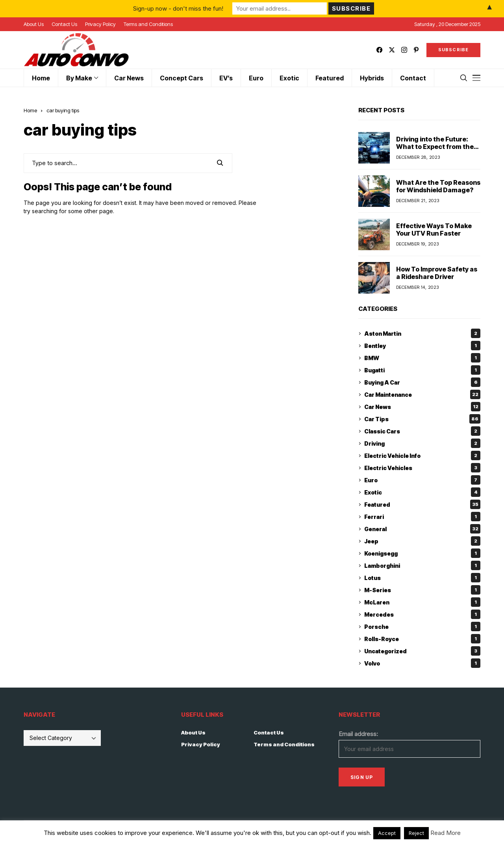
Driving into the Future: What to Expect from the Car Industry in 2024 (435, 147)
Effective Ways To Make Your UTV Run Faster (434, 230)
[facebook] (379, 50)
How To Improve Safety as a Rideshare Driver (437, 273)
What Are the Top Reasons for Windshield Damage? (438, 186)
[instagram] (404, 50)
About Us (193, 732)
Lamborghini (422, 565)
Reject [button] (416, 833)
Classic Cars (422, 431)
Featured (422, 504)
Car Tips (422, 419)
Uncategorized (422, 651)
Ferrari (422, 517)
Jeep (422, 541)
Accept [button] (387, 833)
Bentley (422, 346)
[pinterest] (416, 50)
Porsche (422, 626)
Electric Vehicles (422, 468)
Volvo (422, 663)
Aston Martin (422, 333)
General (422, 529)
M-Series (422, 590)
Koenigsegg (422, 553)
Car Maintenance (422, 394)
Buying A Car (422, 382)
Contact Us (269, 732)
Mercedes (422, 614)
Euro (422, 480)
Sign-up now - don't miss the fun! (178, 8)
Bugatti (422, 370)
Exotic (422, 492)
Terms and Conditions (284, 744)
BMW (422, 358)
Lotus (422, 578)
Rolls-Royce (422, 639)
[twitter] (392, 50)
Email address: (358, 734)
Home (30, 110)
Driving (422, 443)
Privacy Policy (201, 744)
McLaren (422, 602)
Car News (422, 407)
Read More (446, 833)
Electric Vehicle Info (422, 455)
